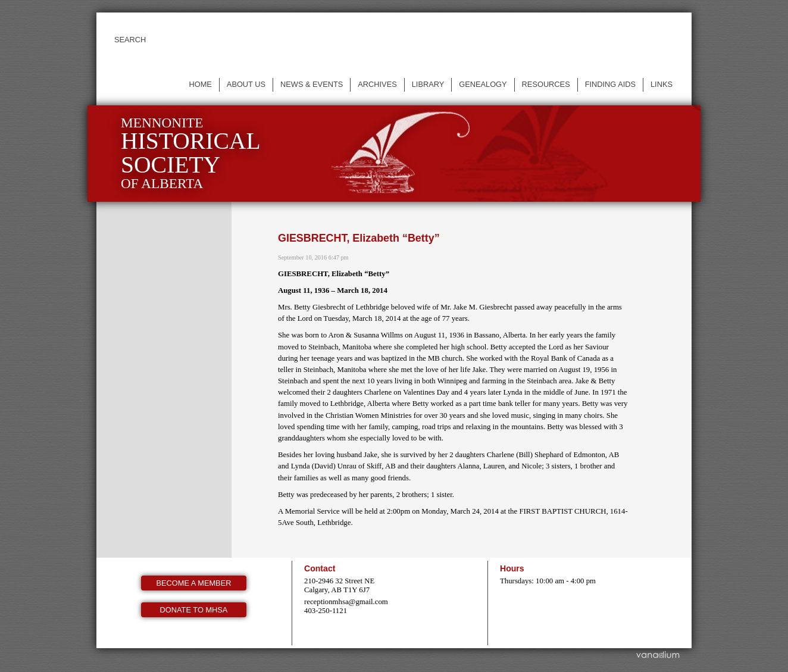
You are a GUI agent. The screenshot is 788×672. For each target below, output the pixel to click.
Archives (377, 84)
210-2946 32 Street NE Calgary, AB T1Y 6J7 (339, 585)
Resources (546, 84)
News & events (312, 84)
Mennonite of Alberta (191, 153)
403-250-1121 (326, 611)
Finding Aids (610, 84)
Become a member (194, 583)
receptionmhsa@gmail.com (346, 602)
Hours (512, 568)
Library (428, 84)
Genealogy (483, 84)
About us (246, 84)
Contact (320, 568)
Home (200, 84)
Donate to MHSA (194, 610)
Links (662, 84)
